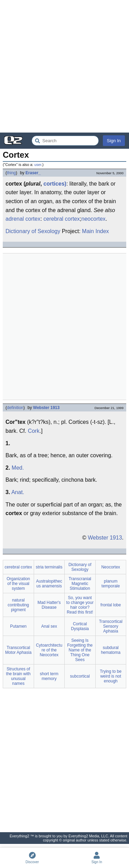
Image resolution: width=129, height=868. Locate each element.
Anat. (18, 492)
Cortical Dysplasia (80, 626)
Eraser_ (33, 173)
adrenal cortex (23, 219)
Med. (18, 468)
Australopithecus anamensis (49, 584)
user (38, 165)
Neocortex (111, 567)
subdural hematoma (111, 650)
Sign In (114, 141)
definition (15, 408)
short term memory (49, 676)
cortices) (55, 184)
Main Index (95, 231)
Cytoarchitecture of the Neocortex (49, 650)
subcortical (80, 676)
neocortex (94, 219)
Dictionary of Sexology (33, 231)
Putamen (18, 626)
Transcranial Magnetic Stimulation (80, 584)
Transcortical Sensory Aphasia (111, 626)
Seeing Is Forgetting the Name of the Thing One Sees (80, 650)
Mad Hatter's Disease (49, 605)
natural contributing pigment (18, 605)
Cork (34, 431)
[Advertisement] (64, 66)
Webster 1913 (46, 408)
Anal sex (49, 626)
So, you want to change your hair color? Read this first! (80, 605)
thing (11, 173)
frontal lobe (111, 605)
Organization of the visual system (18, 584)
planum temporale (111, 584)
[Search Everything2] (65, 141)
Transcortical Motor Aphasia (18, 650)
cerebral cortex (62, 219)
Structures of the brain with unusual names (18, 676)
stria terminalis (49, 567)
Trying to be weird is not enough (111, 676)
